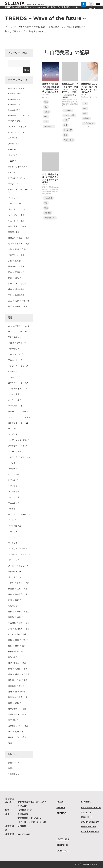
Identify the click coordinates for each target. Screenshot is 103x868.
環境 (10, 674)
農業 (10, 703)
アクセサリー (14, 349)
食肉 (17, 732)
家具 (21, 623)
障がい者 (26, 301)
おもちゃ (18, 337)
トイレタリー (14, 463)
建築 (17, 640)
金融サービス (14, 714)
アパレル (12, 354)
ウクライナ (22, 132)
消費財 (18, 669)
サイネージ (13, 429)
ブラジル (12, 184)
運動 (17, 703)
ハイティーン (14, 172)
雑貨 (24, 714)
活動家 (23, 284)
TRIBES (61, 807)
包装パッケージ (15, 606)
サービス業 (13, 434)
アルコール (13, 360)
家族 (10, 261)
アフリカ (21, 121)
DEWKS (12, 88)
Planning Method (90, 831)
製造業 (23, 692)
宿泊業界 (19, 629)
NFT (20, 332)
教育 (17, 646)
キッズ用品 (13, 406)
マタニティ (13, 537)
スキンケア (13, 446)
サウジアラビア (15, 155)
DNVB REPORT (89, 827)
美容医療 (12, 686)
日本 (10, 272)
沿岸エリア (13, 284)
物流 (26, 669)
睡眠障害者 (20, 295)
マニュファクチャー (17, 549)
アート (23, 360)
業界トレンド (14, 768)
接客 (24, 640)
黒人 (26, 306)
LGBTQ (24, 115)
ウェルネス (13, 372)
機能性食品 (13, 657)
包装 (17, 600)
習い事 (22, 686)
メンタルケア (14, 560)
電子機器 (12, 720)
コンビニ (24, 423)
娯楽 (19, 617)
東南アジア (20, 272)
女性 (10, 249)
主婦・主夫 (13, 226)
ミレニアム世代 (15, 204)
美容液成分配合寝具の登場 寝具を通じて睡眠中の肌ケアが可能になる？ (50, 90)
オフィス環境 (14, 394)
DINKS (21, 88)
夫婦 (27, 244)
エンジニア (13, 138)
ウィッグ (24, 366)
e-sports (26, 326)
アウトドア (22, 343)
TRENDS (61, 813)
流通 (10, 669)
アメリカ (12, 127)
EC (9, 332)
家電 (10, 629)
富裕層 (18, 261)
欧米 (17, 278)
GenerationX (13, 105)
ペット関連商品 (15, 526)
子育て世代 (13, 255)
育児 (10, 692)
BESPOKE (62, 845)
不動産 (11, 583)
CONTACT (63, 851)
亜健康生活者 (14, 232)
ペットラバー (14, 198)
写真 (27, 594)
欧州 (10, 278)
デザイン (24, 457)
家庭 (27, 623)
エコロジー (13, 377)
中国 (22, 215)
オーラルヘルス (15, 400)
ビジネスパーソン (16, 178)
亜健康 (23, 226)
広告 (10, 640)
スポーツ (24, 446)
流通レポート (87, 817)
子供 (24, 249)
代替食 (11, 589)
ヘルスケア (23, 514)
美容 (26, 680)
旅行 (24, 646)
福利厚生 (12, 680)
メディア (24, 554)
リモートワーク (15, 577)
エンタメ (24, 383)
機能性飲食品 (14, 663)
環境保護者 (20, 289)
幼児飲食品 (22, 634)
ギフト (23, 406)
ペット (11, 520)
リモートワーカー (16, 209)
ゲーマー (12, 150)
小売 (27, 629)
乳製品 (20, 583)
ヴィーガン (13, 215)
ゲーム (25, 412)
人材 (27, 583)
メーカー (12, 566)
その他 (11, 343)
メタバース (13, 554)
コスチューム (14, 417)
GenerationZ (13, 115)
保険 (26, 589)
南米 (27, 238)
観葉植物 (12, 697)
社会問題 (26, 674)
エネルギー (13, 383)
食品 (10, 732)
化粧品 (11, 612)
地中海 (11, 244)
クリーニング (14, 412)
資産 (21, 697)
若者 (17, 301)
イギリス (22, 127)
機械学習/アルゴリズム (18, 652)
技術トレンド (14, 763)
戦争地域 (12, 266)
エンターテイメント (17, 389)
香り (24, 737)
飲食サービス (14, 737)
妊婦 (17, 249)
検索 (27, 70)
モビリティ (23, 566)
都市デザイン (14, 709)
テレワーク (13, 457)
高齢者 (18, 306)
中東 (22, 221)
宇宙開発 (12, 623)
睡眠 (17, 674)
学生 (22, 255)
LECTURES (63, 839)
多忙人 (20, 244)
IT (15, 332)
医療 (19, 612)
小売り (11, 634)
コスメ (25, 417)
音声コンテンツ (15, 726)
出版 (10, 600)
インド (11, 132)
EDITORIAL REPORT (91, 808)
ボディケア (13, 532)
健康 (10, 594)
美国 (10, 301)
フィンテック (14, 497)
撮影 (10, 646)
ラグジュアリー (15, 572)
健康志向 (12, 238)
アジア (11, 121)
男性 (10, 295)
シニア (11, 161)
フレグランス (14, 509)
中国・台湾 (13, 221)
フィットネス (14, 492)
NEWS (60, 802)
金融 (24, 709)
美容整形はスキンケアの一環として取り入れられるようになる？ (89, 90)
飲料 (24, 732)
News (91, 8)
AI (9, 326)
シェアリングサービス (18, 440)
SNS (27, 332)
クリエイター (14, 144)
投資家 (22, 266)
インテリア (13, 366)
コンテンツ (13, 423)
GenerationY (13, 110)
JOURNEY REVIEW (90, 822)
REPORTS (85, 802)
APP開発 (17, 326)
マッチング (13, 543)
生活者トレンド (15, 774)
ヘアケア (12, 514)
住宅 (19, 589)
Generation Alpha (15, 94)
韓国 (10, 306)
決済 (24, 663)
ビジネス (12, 480)
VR (10, 337)
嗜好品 (11, 617)
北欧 (21, 238)
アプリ (22, 354)
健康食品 (19, 594)
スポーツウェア (15, 452)
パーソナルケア (15, 474)
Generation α (13, 99)
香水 (10, 743)
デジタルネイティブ (17, 167)
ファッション (14, 486)
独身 (10, 289)
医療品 (26, 612)
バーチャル (13, 469)
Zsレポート (86, 812)
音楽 (26, 726)
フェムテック (14, 503)
